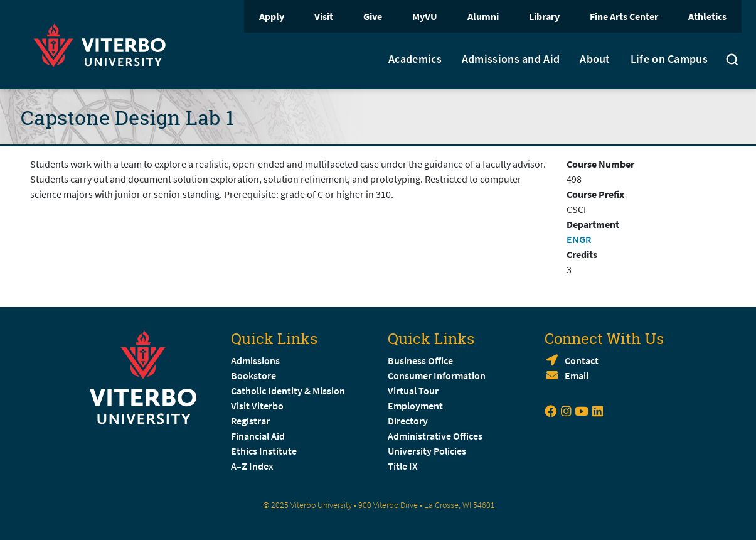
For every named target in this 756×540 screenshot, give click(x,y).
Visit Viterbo (257, 406)
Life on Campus (669, 59)
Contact (582, 360)
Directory (409, 421)
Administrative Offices (435, 436)
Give (373, 16)
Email (577, 375)
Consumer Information (437, 375)
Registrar (250, 421)
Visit (324, 16)
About (595, 59)
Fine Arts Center (624, 16)
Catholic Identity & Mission (288, 391)
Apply (272, 16)
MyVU (425, 16)
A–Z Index (252, 466)
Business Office (420, 360)
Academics (415, 59)
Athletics (707, 16)
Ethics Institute (264, 451)
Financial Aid (258, 436)
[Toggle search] (732, 61)
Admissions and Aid (511, 59)
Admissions (255, 360)
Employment (415, 406)
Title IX (403, 466)
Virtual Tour (413, 391)
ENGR (579, 239)
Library (544, 16)
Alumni (483, 16)
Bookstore (253, 375)
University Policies (427, 451)
